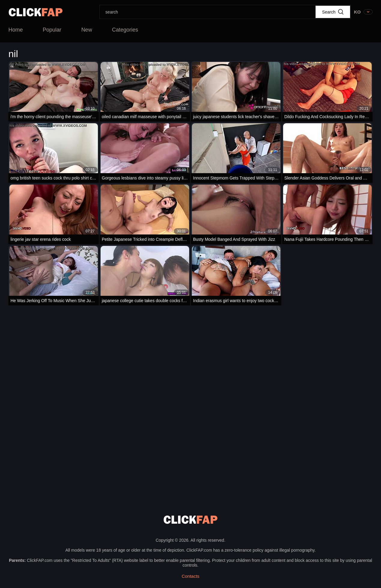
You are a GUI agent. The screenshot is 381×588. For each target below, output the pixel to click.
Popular (52, 30)
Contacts (190, 576)
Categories (125, 30)
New (87, 30)
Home (16, 30)
